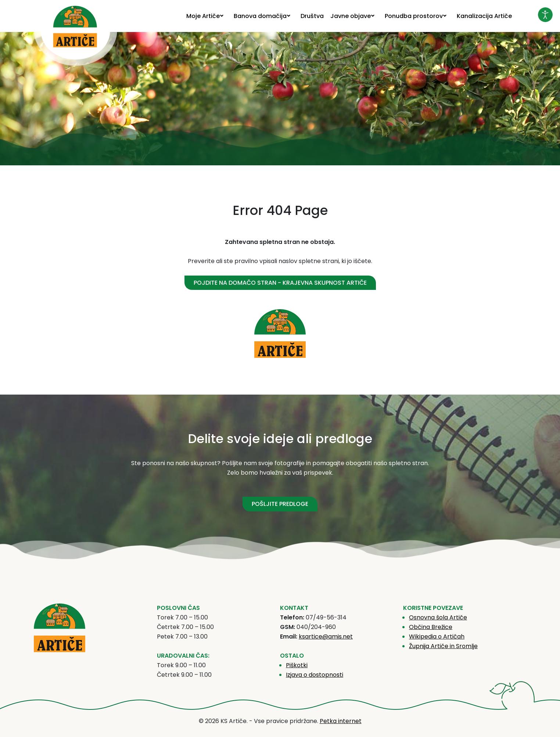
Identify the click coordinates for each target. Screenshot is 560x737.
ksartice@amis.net (326, 637)
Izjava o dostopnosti (315, 675)
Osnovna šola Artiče (438, 617)
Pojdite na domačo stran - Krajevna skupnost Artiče (280, 283)
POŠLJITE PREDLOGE (280, 504)
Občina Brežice (431, 627)
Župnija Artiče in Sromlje (443, 646)
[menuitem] (207, 16)
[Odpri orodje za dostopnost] (545, 15)
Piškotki (297, 665)
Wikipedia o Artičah (437, 637)
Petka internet (341, 721)
